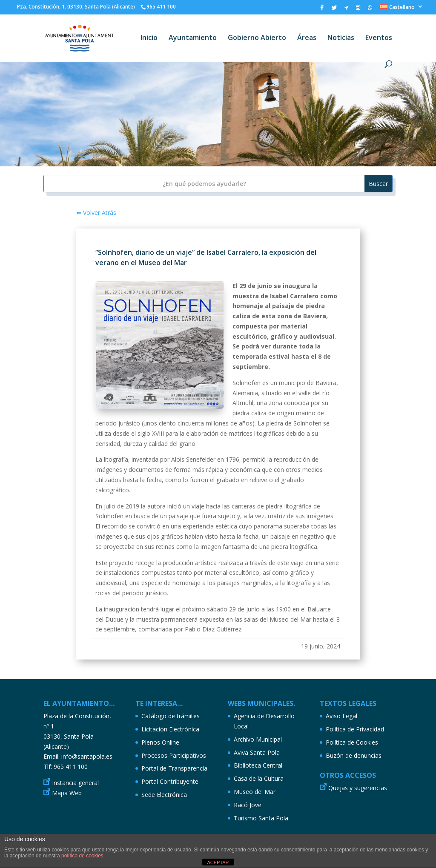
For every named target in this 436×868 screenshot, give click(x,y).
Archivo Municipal (258, 739)
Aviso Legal (341, 716)
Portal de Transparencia (174, 768)
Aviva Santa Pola (257, 752)
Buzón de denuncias (354, 755)
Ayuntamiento (193, 38)
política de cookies (82, 856)
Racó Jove (248, 805)
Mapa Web (67, 793)
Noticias (341, 38)
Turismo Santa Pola (261, 818)
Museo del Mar (255, 792)
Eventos (379, 38)
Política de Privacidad (355, 729)
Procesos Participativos (174, 755)
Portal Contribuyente (170, 781)
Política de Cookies (352, 742)
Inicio (149, 38)
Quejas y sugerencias (358, 788)
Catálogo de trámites (171, 716)
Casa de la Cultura (259, 778)
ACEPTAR (218, 862)
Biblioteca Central (258, 765)
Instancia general (75, 783)
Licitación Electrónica (170, 729)
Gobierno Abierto (257, 38)
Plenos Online (160, 742)
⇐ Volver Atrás (96, 213)
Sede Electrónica (164, 795)
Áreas (307, 38)
